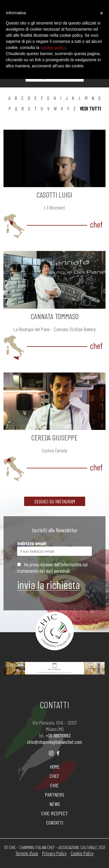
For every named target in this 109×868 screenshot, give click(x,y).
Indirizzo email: (54, 548)
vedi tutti (90, 108)
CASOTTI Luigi (54, 195)
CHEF (54, 776)
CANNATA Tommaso (55, 316)
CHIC (54, 785)
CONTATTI (55, 823)
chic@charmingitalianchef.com (54, 742)
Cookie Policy (82, 853)
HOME (55, 767)
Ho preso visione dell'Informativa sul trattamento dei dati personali (52, 567)
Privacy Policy (54, 853)
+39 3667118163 (58, 735)
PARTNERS (54, 795)
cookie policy (53, 48)
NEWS (55, 804)
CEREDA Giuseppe (54, 437)
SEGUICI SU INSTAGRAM (55, 501)
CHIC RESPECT (54, 813)
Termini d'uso (27, 853)
